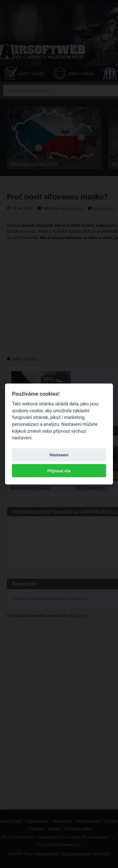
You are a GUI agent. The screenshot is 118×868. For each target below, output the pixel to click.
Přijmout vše (59, 471)
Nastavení (59, 455)
